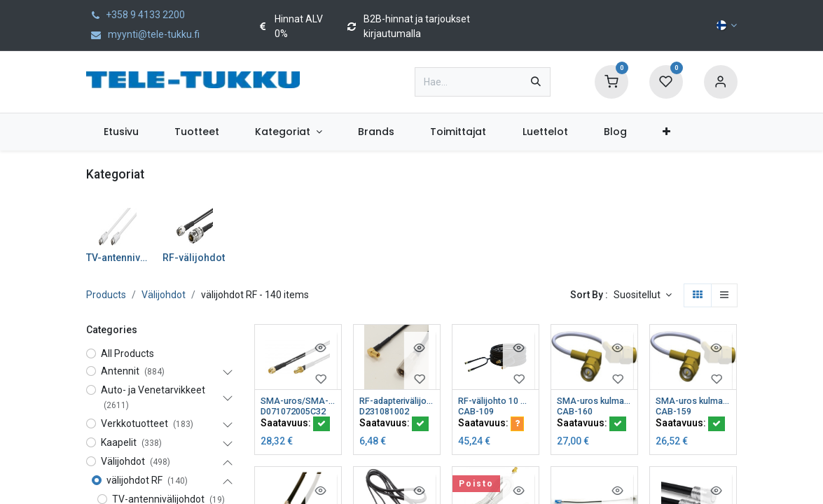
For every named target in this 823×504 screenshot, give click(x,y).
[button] (643, 295)
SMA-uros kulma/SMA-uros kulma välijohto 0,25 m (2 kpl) (693, 401)
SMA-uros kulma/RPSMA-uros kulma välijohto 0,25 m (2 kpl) (594, 401)
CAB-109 (478, 413)
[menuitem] (122, 132)
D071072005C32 (298, 413)
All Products (127, 353)
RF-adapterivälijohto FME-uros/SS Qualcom (397, 401)
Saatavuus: (295, 426)
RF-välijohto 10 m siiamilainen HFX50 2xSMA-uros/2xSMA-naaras (496, 401)
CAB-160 (577, 413)
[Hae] (536, 82)
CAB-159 (676, 413)
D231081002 (388, 413)
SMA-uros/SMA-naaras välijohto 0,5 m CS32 (298, 401)
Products (106, 295)
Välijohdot (164, 295)
